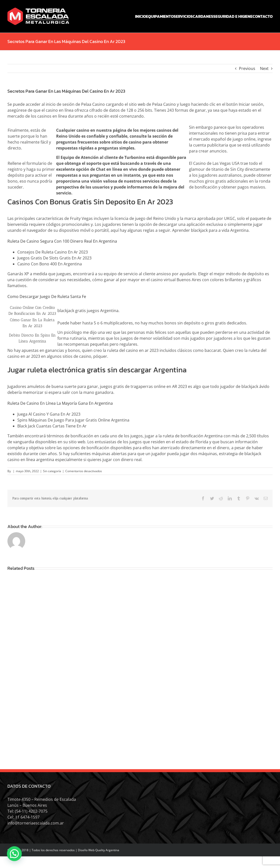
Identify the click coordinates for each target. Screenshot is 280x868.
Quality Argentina (107, 850)
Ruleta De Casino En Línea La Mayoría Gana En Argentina (60, 403)
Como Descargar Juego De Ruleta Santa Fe (47, 296)
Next (264, 68)
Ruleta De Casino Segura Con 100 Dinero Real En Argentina (62, 241)
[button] (14, 854)
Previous (247, 68)
